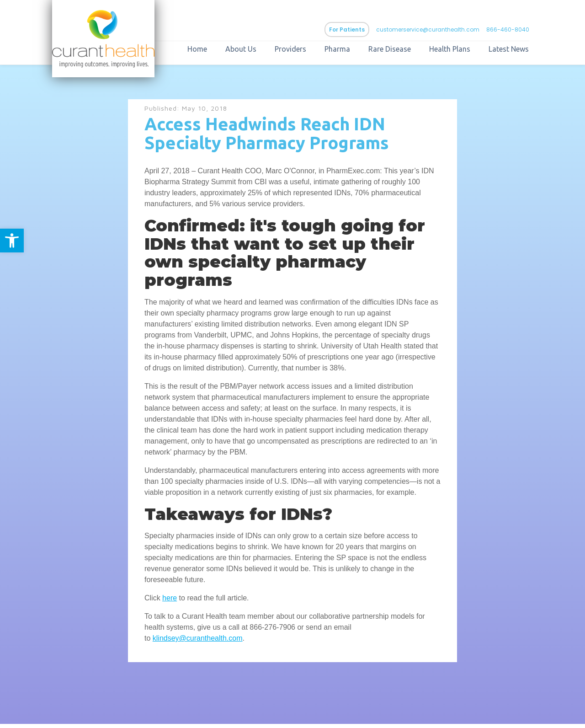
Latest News (523, 51)
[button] (12, 241)
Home (212, 51)
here (170, 602)
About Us (255, 51)
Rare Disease (404, 51)
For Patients (362, 32)
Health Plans (464, 51)
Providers (305, 51)
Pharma (352, 51)
